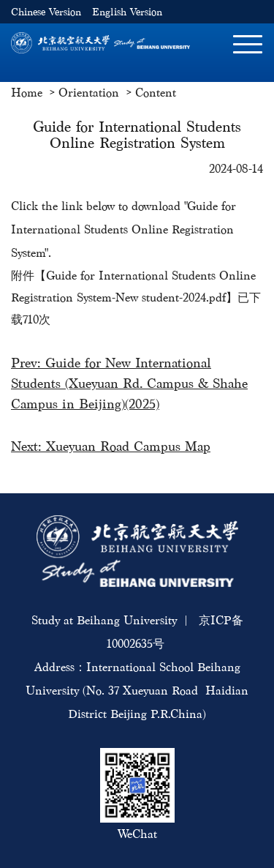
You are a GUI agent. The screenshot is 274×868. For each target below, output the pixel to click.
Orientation (89, 93)
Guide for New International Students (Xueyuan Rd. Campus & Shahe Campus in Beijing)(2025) (129, 383)
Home (27, 93)
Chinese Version (46, 12)
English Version (127, 12)
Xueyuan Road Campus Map (128, 446)
